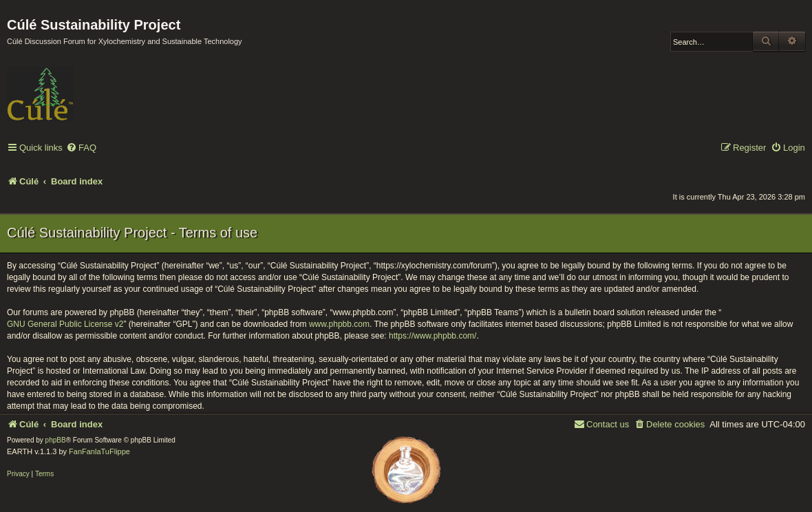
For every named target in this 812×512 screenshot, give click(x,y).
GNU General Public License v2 (65, 324)
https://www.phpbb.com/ (432, 336)
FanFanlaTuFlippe (99, 451)
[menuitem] (81, 148)
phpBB (56, 440)
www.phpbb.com (339, 324)
